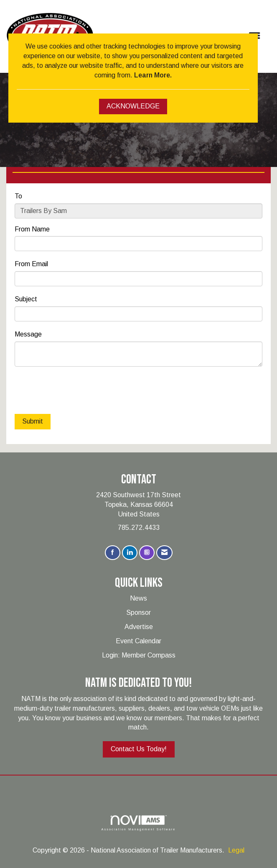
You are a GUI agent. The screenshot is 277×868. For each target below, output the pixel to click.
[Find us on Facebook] (113, 553)
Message (28, 334)
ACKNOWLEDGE (133, 106)
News (138, 598)
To (18, 196)
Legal (236, 850)
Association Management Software (138, 823)
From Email (31, 264)
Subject (26, 299)
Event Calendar (138, 641)
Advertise (139, 627)
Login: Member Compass (139, 655)
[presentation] (78, 391)
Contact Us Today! (139, 749)
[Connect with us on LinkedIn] (130, 553)
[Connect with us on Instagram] (147, 553)
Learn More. (153, 75)
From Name (32, 229)
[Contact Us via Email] (164, 553)
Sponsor (138, 612)
